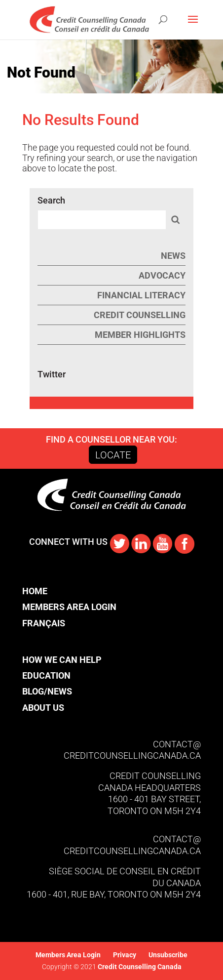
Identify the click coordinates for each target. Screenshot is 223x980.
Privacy (125, 955)
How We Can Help (62, 660)
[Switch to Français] (69, 623)
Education (46, 675)
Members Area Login (69, 607)
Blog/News (47, 691)
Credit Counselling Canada (139, 967)
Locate (113, 455)
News (173, 256)
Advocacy (162, 275)
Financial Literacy (141, 295)
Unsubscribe (168, 955)
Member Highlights (140, 335)
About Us (43, 708)
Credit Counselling (140, 315)
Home (35, 591)
